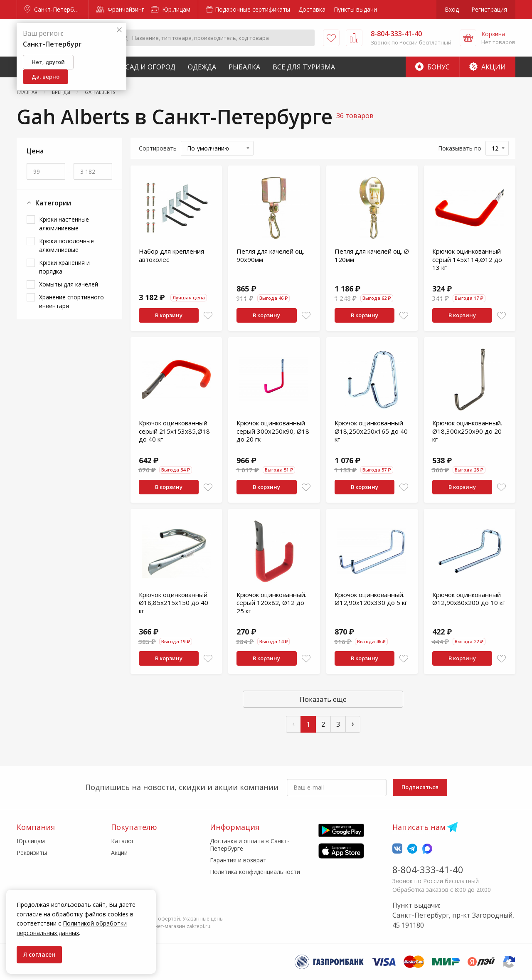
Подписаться (420, 787)
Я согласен (39, 954)
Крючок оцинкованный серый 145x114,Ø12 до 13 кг (467, 259)
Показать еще (323, 699)
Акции (488, 67)
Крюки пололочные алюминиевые (66, 245)
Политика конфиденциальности (255, 872)
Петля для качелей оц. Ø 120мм (372, 255)
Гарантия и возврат (238, 860)
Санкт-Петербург (54, 9)
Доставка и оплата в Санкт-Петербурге (250, 845)
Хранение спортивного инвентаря (71, 301)
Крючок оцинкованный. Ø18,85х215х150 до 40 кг (174, 603)
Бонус (432, 67)
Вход (452, 9)
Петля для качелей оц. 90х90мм (270, 255)
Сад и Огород (150, 67)
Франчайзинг (120, 9)
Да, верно (46, 77)
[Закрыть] (119, 30)
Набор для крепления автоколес (171, 255)
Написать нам (419, 827)
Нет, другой (48, 62)
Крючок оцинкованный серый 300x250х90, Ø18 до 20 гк (273, 431)
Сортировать (158, 148)
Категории (49, 203)
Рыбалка (244, 67)
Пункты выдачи (355, 9)
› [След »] (353, 723)
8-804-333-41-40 (428, 869)
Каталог (123, 841)
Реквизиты (32, 853)
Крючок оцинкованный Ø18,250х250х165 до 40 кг (371, 431)
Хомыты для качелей (69, 284)
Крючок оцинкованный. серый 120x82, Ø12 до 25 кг (271, 603)
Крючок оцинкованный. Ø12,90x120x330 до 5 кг (371, 599)
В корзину (169, 315)
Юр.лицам (171, 9)
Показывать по (460, 148)
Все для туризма (304, 67)
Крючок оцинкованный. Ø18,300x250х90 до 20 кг (467, 431)
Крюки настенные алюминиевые (64, 224)
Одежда (202, 67)
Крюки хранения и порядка (64, 267)
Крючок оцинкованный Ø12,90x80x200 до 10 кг (469, 599)
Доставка (312, 9)
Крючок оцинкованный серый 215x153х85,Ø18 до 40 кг (174, 431)
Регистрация (489, 9)
